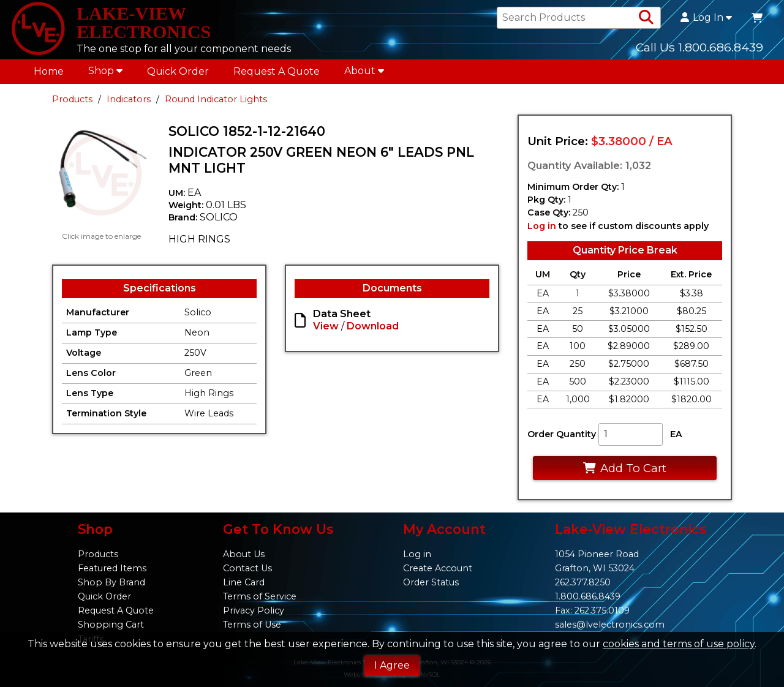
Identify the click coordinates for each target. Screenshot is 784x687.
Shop (105, 74)
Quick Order (178, 74)
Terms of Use (252, 625)
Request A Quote (277, 74)
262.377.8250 (583, 582)
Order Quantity (562, 438)
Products (72, 102)
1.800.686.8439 (588, 596)
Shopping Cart (111, 625)
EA (676, 438)
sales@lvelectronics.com (610, 625)
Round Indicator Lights (216, 102)
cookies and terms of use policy (679, 644)
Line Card (244, 582)
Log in (542, 229)
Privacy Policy (254, 611)
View (326, 330)
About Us (244, 554)
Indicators (129, 102)
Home (49, 74)
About (364, 74)
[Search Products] (646, 20)
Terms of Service (260, 596)
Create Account (438, 568)
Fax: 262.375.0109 (592, 611)
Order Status (431, 582)
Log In (706, 20)
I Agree (392, 665)
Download (373, 330)
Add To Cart (624, 472)
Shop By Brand (111, 582)
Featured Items (112, 568)
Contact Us (247, 568)
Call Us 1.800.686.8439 (699, 48)
